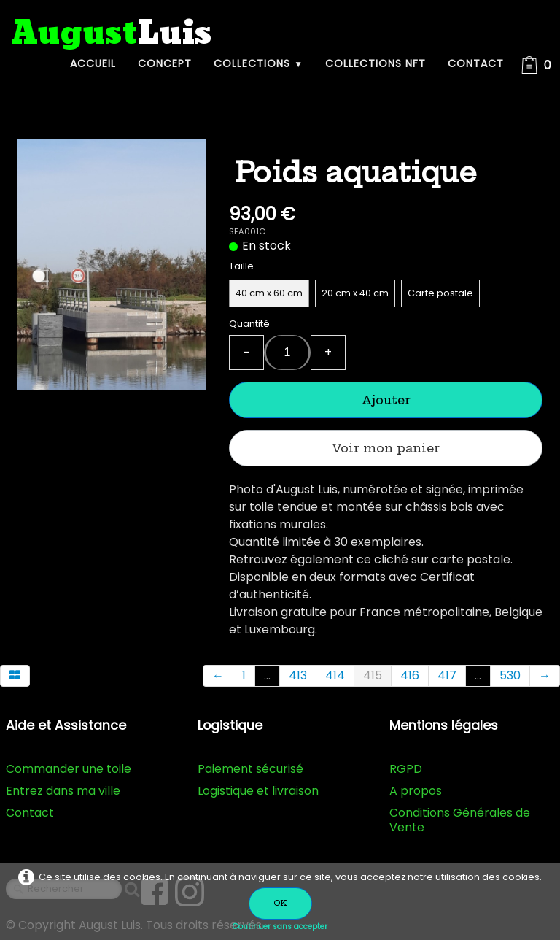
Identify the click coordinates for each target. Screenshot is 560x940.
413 (298, 675)
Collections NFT (376, 63)
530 (510, 675)
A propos (416, 791)
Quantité (249, 324)
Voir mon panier (386, 448)
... (267, 675)
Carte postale (440, 293)
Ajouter (386, 400)
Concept (165, 63)
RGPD (406, 769)
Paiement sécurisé (250, 769)
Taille (241, 266)
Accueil (93, 63)
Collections (258, 63)
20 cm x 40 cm (355, 293)
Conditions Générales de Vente (460, 820)
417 (447, 675)
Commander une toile (69, 769)
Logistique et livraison (258, 791)
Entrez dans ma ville (63, 791)
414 (335, 675)
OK (280, 903)
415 (373, 675)
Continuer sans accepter (280, 926)
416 (410, 675)
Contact (476, 63)
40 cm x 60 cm (269, 293)
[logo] (112, 34)
